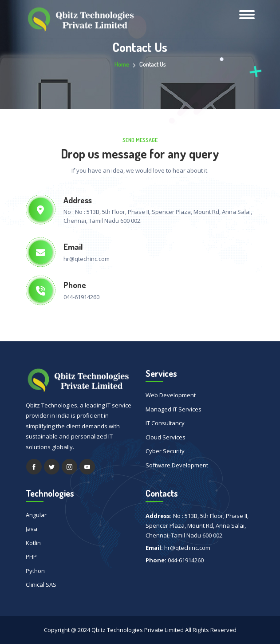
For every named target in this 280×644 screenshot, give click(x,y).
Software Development (177, 465)
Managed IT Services (174, 409)
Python (35, 571)
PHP (31, 557)
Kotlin (33, 543)
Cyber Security (165, 451)
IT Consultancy (165, 423)
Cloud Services (166, 437)
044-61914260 (81, 297)
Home (122, 64)
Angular (36, 515)
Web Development (171, 395)
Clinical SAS (41, 585)
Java (32, 529)
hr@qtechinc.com (87, 259)
